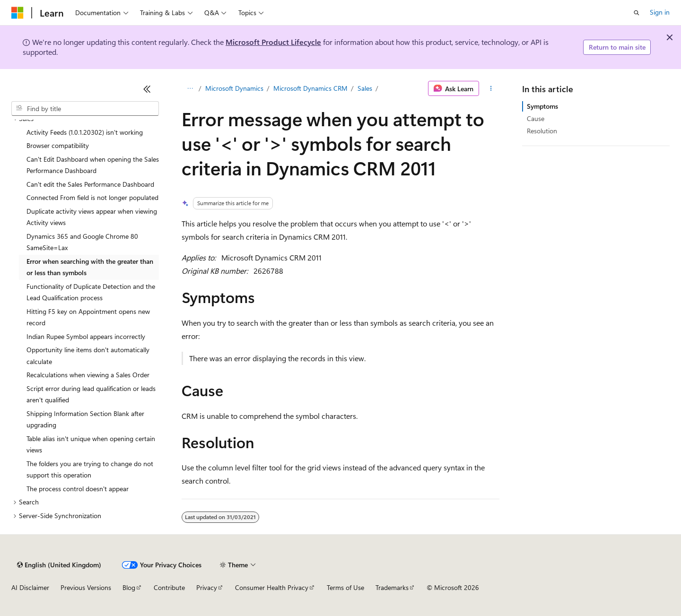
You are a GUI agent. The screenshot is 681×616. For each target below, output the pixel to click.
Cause (536, 118)
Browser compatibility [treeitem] (58, 145)
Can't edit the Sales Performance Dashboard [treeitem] (90, 184)
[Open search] (637, 13)
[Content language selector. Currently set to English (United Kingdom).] (59, 565)
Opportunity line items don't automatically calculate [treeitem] (88, 356)
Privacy (207, 587)
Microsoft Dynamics (234, 88)
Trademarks (392, 587)
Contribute (169, 587)
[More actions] (491, 88)
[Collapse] (147, 89)
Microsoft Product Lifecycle (273, 42)
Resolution (542, 131)
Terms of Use (345, 587)
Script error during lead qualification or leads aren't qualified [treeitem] (91, 394)
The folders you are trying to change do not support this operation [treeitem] (90, 469)
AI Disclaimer (30, 587)
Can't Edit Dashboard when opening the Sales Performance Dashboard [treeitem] (93, 165)
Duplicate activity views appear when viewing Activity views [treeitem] (92, 217)
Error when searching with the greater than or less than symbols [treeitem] (90, 267)
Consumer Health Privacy (272, 587)
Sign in (660, 12)
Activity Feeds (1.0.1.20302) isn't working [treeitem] (85, 132)
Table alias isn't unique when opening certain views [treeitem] (91, 444)
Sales (365, 88)
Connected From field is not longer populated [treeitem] (92, 197)
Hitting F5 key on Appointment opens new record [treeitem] (88, 317)
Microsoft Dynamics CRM (310, 88)
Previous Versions (86, 587)
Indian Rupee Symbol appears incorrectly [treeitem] (86, 336)
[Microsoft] (17, 13)
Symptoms (542, 106)
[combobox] (85, 109)
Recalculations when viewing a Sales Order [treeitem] (88, 375)
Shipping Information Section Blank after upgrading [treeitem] (85, 419)
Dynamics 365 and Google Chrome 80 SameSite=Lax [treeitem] (82, 242)
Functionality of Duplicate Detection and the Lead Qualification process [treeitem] (91, 292)
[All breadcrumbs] (190, 88)
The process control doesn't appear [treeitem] (78, 489)
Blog (129, 587)
